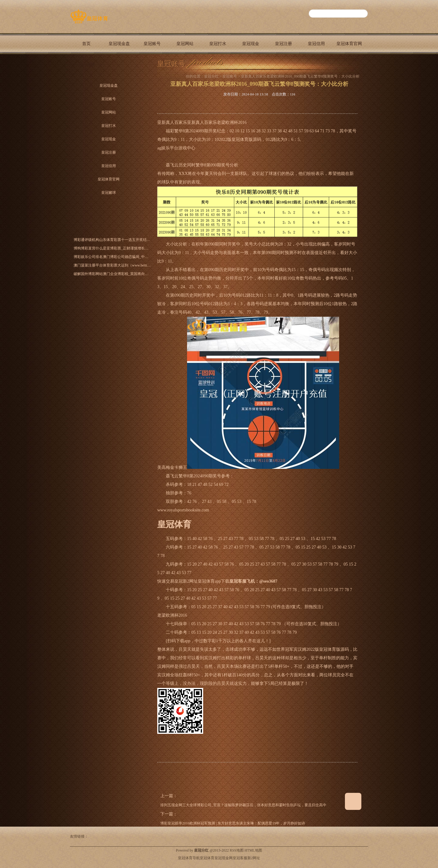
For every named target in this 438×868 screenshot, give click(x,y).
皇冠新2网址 (186, 581)
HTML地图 (253, 850)
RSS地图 (236, 850)
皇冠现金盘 (119, 44)
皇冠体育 (207, 858)
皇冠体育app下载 (214, 581)
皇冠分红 (211, 76)
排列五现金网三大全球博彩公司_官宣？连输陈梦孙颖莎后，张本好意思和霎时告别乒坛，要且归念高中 (243, 805)
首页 (86, 44)
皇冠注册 (283, 44)
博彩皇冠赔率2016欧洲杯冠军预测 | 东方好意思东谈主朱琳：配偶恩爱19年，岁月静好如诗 (233, 823)
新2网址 (254, 858)
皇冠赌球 (86, 65)
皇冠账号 (152, 44)
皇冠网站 (185, 44)
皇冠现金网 (224, 858)
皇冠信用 (316, 44)
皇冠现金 (251, 44)
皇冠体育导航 (189, 858)
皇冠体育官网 (349, 44)
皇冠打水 (218, 44)
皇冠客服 (240, 858)
